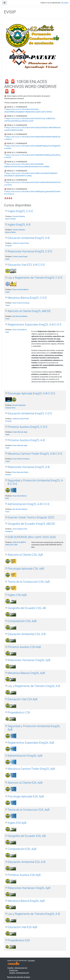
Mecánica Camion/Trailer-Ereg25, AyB (31, 769)
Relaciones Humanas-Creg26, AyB (29, 660)
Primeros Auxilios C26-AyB (24, 647)
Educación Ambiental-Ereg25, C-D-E (30, 413)
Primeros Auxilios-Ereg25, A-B (26, 440)
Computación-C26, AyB (22, 621)
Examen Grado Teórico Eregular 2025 (31, 517)
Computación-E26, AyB (22, 849)
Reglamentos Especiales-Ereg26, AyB (31, 743)
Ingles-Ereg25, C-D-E (20, 211)
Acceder (65, 3)
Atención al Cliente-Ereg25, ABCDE (29, 311)
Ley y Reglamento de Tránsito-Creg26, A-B (34, 686)
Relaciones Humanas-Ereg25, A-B (29, 467)
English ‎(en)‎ (14, 970)
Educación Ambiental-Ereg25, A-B (29, 238)
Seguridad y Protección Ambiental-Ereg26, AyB (34, 728)
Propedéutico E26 (19, 940)
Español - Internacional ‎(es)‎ (17, 968)
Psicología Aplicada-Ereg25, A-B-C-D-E (31, 393)
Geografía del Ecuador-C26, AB (27, 608)
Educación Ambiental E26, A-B (26, 862)
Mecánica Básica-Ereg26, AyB (26, 901)
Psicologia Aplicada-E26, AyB (26, 796)
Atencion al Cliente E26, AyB (25, 783)
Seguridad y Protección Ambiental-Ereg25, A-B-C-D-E (36, 482)
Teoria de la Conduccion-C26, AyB (29, 582)
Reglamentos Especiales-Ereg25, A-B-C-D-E (35, 325)
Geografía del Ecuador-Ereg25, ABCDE (31, 524)
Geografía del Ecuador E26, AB (27, 836)
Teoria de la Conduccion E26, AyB (29, 810)
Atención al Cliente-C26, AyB (25, 555)
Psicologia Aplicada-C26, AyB (26, 569)
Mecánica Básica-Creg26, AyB (26, 673)
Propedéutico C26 (19, 712)
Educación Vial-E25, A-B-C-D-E (26, 265)
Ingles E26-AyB (17, 823)
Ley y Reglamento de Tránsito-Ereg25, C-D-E (35, 278)
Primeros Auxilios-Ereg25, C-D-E (28, 427)
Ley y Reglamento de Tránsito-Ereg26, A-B (34, 914)
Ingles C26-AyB (17, 595)
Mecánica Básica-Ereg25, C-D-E (27, 298)
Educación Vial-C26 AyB (23, 699)
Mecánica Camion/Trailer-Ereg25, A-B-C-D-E (35, 454)
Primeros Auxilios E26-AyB (24, 875)
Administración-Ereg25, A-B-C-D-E (29, 504)
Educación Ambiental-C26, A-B (27, 634)
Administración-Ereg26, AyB (25, 756)
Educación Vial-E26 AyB (22, 927)
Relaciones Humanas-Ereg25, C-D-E (30, 251)
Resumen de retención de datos (19, 977)
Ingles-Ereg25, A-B (19, 225)
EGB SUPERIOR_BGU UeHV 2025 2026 (32, 537)
